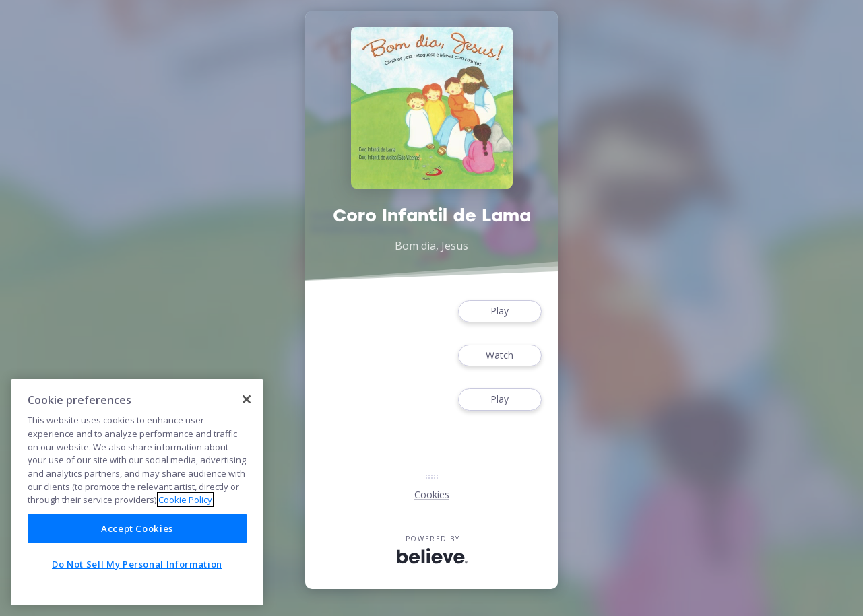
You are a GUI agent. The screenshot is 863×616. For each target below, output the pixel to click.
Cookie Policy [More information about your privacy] (185, 500)
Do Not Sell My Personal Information (137, 564)
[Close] (247, 399)
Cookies (432, 494)
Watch (500, 356)
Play (500, 311)
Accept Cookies (137, 528)
